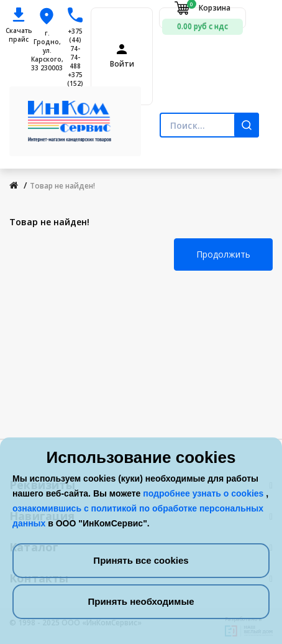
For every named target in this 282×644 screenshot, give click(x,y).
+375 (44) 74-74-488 (75, 49)
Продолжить (223, 254)
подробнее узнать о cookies (204, 493)
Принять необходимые (141, 601)
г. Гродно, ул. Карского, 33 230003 (47, 50)
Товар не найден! (62, 186)
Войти (122, 64)
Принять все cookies (141, 560)
